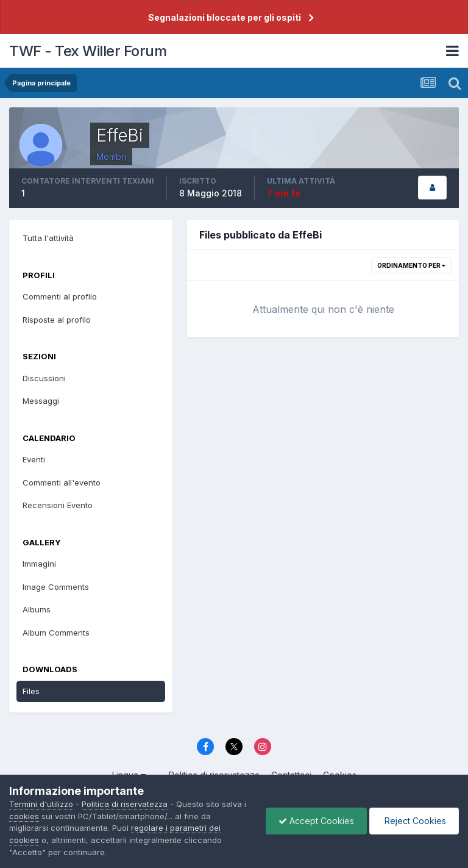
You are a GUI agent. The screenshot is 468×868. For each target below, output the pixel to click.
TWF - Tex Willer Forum (88, 51)
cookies (24, 816)
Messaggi (41, 401)
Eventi (34, 459)
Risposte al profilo (57, 320)
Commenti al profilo (60, 296)
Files (31, 691)
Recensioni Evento (58, 505)
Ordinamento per (411, 265)
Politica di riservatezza (125, 804)
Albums (37, 609)
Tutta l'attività (48, 238)
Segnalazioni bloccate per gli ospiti (225, 17)
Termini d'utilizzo (41, 804)
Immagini (39, 564)
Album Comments (56, 633)
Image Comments (56, 587)
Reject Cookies (414, 821)
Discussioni (44, 378)
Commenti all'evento (62, 482)
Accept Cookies (316, 821)
